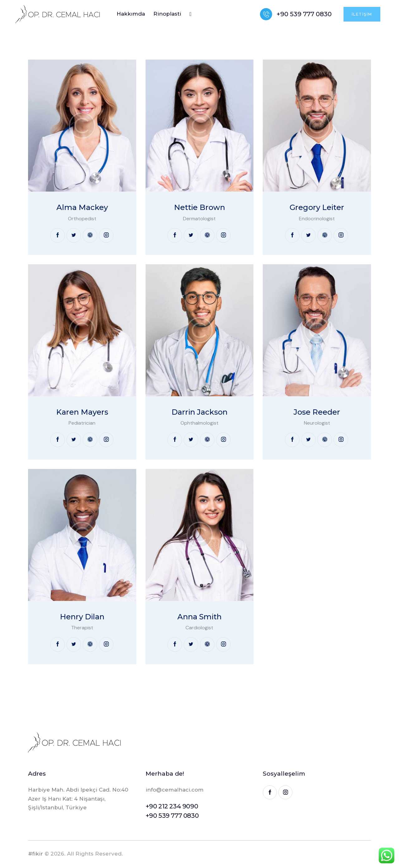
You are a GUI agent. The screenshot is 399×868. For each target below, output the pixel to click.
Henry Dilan (82, 617)
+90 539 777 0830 (172, 816)
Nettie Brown (199, 207)
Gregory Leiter (317, 207)
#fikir (36, 854)
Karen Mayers (82, 412)
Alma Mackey (82, 207)
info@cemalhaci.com (175, 790)
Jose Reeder (317, 412)
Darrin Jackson (199, 412)
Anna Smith (199, 617)
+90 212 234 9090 (172, 806)
